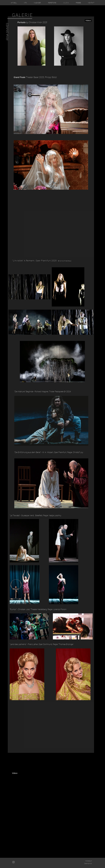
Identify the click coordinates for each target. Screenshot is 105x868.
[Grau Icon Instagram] (13, 862)
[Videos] (88, 21)
